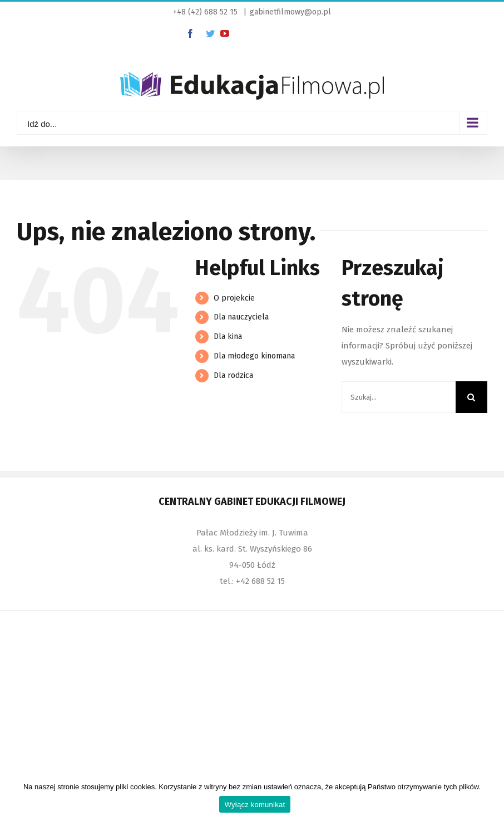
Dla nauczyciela (241, 317)
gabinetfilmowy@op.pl (290, 12)
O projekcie (234, 298)
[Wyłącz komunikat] (490, 797)
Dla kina (228, 336)
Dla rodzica (233, 375)
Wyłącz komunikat (255, 805)
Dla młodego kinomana (254, 356)
